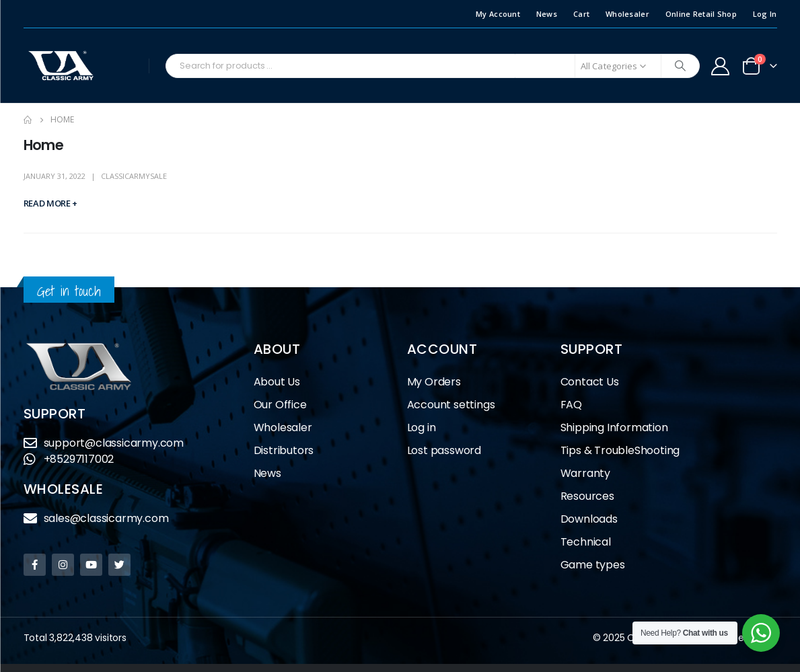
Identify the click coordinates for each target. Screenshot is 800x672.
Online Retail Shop (701, 14)
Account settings (451, 405)
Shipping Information (614, 427)
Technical (586, 542)
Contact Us (590, 382)
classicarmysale (134, 176)
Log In (765, 14)
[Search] (680, 66)
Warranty (585, 473)
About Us (277, 382)
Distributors (287, 450)
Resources (587, 496)
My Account (498, 14)
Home (44, 145)
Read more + (50, 203)
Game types (593, 565)
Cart (581, 14)
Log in (422, 427)
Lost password (444, 450)
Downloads (589, 519)
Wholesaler (627, 14)
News (547, 14)
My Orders (434, 382)
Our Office (280, 405)
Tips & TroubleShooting (620, 450)
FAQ (571, 405)
